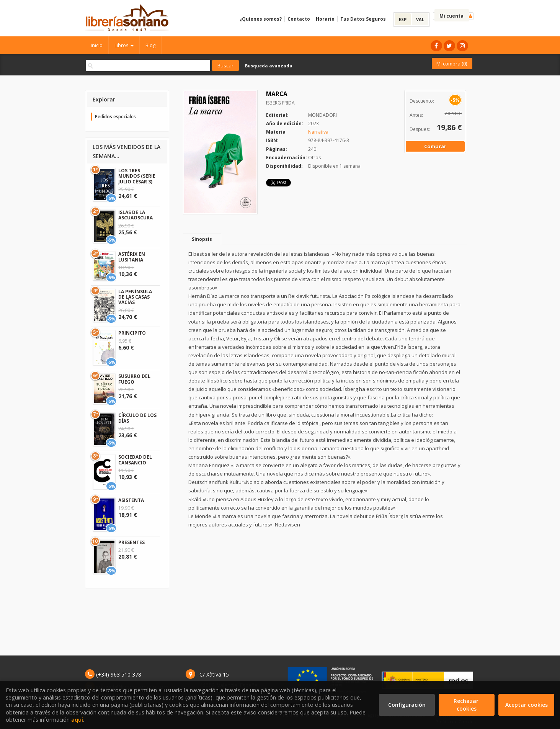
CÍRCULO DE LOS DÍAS (137, 418)
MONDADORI (322, 115)
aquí (77, 720)
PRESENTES (131, 542)
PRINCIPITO (132, 333)
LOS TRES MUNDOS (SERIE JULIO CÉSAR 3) (137, 176)
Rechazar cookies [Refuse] (467, 705)
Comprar (435, 146)
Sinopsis (202, 239)
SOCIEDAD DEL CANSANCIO (135, 460)
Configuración (407, 705)
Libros (124, 45)
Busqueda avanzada (269, 66)
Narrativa (318, 132)
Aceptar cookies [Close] (527, 705)
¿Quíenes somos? (261, 19)
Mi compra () (452, 64)
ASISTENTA (131, 500)
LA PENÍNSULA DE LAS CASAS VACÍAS (135, 297)
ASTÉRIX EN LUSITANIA (132, 257)
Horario (325, 19)
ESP (403, 19)
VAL (420, 19)
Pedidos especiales (115, 117)
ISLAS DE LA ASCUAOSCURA (136, 215)
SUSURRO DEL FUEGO (134, 379)
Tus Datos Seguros (363, 19)
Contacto (299, 19)
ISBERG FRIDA (280, 103)
